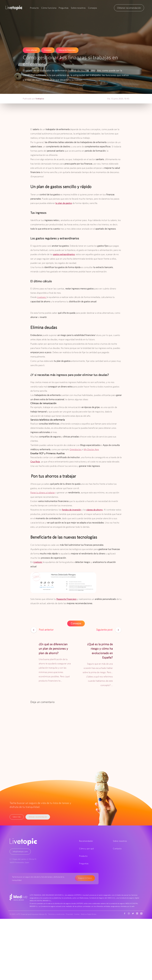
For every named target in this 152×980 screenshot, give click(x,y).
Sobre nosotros (78, 8)
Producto (34, 8)
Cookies (79, 914)
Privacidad (70, 914)
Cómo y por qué (86, 848)
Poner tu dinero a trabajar (43, 492)
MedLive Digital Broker (57, 917)
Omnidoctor (76, 449)
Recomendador (86, 841)
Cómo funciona (49, 8)
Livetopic (42, 297)
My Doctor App (92, 449)
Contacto (117, 848)
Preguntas (64, 8)
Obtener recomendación (129, 8)
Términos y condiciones (57, 914)
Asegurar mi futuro (85, 878)
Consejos (93, 8)
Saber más (17, 816)
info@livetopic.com (20, 851)
